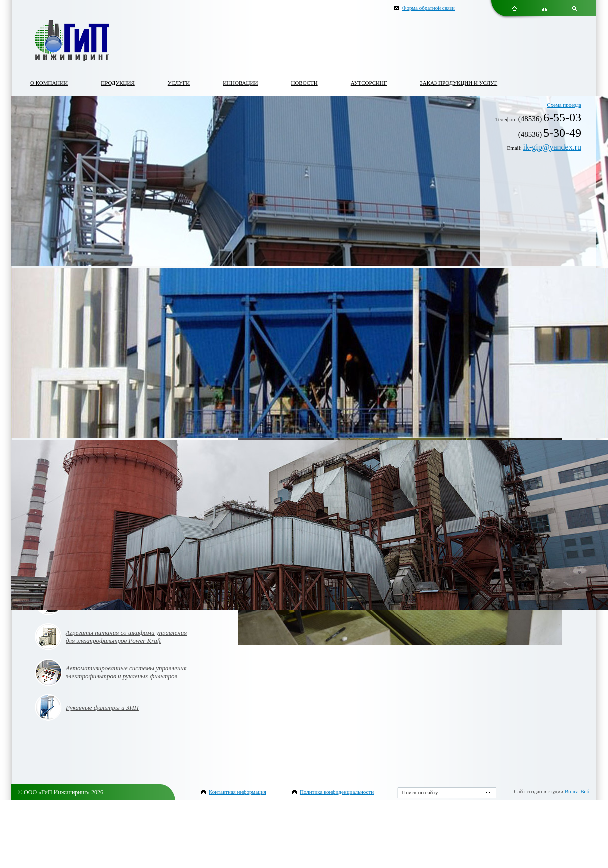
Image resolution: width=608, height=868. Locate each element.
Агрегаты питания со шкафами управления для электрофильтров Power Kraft (126, 637)
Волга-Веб (577, 791)
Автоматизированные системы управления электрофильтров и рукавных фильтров (126, 672)
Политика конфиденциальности (337, 792)
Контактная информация (238, 792)
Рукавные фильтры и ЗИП (102, 708)
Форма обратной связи (429, 8)
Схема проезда (564, 105)
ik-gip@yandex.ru (552, 147)
